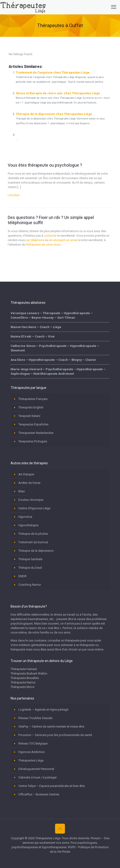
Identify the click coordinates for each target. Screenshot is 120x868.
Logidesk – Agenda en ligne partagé (43, 710)
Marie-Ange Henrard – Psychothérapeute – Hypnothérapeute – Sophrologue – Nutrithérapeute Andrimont (58, 371)
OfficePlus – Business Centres (39, 794)
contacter (50, 236)
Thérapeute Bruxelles (25, 678)
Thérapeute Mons (22, 687)
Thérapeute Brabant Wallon (29, 673)
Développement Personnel (36, 769)
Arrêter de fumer (29, 483)
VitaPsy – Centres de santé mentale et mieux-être (51, 726)
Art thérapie (26, 474)
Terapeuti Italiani (29, 416)
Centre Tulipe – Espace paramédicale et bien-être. (52, 786)
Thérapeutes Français (33, 399)
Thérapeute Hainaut (24, 669)
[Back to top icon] (60, 829)
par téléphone (35, 240)
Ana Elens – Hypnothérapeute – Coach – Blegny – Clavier (53, 360)
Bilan (22, 491)
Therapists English (31, 407)
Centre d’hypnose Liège (34, 508)
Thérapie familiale (30, 559)
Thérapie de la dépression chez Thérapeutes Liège (54, 114)
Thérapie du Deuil (30, 568)
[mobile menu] (114, 7)
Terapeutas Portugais (33, 441)
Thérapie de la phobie (33, 534)
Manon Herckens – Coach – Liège (36, 327)
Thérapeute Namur (23, 682)
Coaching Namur (30, 585)
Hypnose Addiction (32, 752)
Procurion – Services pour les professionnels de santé (55, 735)
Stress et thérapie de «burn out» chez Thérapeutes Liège (58, 93)
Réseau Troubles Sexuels (35, 718)
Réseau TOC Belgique (33, 743)
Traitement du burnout (33, 542)
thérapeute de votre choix (43, 245)
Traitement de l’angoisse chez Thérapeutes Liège (53, 72)
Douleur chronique (31, 500)
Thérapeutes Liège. (49, 838)
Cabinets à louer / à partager (38, 777)
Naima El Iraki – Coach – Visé (33, 336)
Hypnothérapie (28, 525)
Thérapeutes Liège (31, 760)
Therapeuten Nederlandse (36, 433)
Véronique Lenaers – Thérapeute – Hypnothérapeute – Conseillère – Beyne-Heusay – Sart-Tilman (52, 315)
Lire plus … (15, 195)
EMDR (22, 576)
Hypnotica (25, 517)
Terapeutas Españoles (33, 424)
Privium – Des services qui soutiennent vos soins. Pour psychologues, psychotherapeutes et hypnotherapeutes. (60, 843)
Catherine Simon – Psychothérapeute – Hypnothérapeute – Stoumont (55, 348)
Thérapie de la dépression (36, 551)
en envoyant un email (63, 240)
